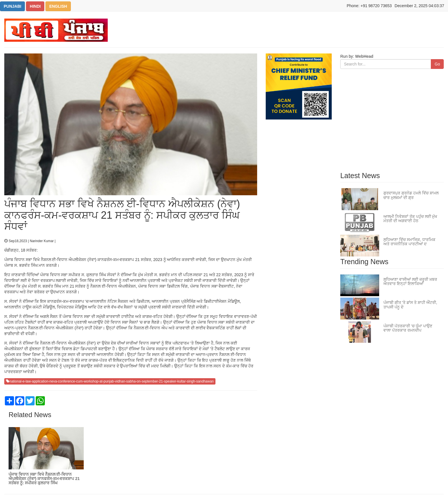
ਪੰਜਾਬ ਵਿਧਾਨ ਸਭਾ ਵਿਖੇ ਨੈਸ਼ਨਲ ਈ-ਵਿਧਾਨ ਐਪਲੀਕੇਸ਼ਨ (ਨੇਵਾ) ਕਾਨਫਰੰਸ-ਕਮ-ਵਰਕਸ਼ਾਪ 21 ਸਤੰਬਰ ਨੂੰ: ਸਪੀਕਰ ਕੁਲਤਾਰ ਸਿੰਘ (44, 479)
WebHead (364, 56)
